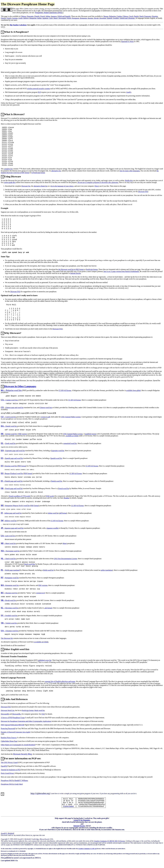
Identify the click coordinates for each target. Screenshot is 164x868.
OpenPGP (4, 766)
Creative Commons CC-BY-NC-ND (106, 841)
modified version (91, 434)
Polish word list (48, 570)
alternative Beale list (40, 186)
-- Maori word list (10, 543)
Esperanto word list (58, 451)
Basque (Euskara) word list (14, 473)
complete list (8, 169)
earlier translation (106, 570)
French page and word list (14, 488)
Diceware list (26, 186)
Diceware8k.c (17, 714)
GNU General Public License (71, 417)
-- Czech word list (10, 417)
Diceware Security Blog (22, 754)
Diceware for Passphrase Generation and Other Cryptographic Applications (26, 721)
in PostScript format (38, 173)
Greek (10, 443)
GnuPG (129, 92)
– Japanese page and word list (12, 528)
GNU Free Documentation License (65, 559)
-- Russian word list (11, 593)
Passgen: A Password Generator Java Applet (16, 732)
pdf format (63, 513)
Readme (67, 498)
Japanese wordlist (53, 528)
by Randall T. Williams (14, 780)
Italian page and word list (13, 513)
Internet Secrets (76, 273)
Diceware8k (5, 714)
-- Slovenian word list (10, 608)
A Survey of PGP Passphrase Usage (13, 718)
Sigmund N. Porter (127, 41)
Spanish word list (56, 458)
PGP (39, 92)
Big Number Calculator (18, 25)
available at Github (72, 436)
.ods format (48, 608)
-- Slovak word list (8, 600)
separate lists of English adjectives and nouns (60, 681)
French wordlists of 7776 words (19, 496)
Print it (97, 186)
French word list (64, 488)
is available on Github (41, 642)
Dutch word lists (30, 564)
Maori (65, 543)
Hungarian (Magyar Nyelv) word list (17, 506)
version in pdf (45, 417)
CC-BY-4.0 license (65, 390)
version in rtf (40, 593)
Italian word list (53, 513)
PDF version (22, 434)
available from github (133, 390)
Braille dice (129, 181)
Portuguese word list (12, 578)
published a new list (45, 660)
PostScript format (92, 269)
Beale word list (39, 710)
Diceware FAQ (143, 192)
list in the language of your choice (62, 186)
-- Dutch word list (10, 559)
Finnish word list (56, 481)
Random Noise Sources (9, 738)
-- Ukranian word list (11, 631)
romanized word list (70, 443)
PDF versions (43, 585)
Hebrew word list (10, 521)
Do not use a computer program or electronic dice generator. (98, 182)
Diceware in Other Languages (20, 386)
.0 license (122, 841)
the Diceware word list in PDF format (71, 269)
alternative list (56, 171)
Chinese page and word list (14, 408)
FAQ (43, 714)
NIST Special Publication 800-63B (12, 725)
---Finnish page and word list (13, 481)
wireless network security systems (38, 89)
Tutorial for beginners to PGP (11, 770)
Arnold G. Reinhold (7, 833)
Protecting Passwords (8, 728)
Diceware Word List (8, 710)
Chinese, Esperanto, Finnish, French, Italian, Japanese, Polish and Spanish (45, 16)
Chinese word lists (46, 408)
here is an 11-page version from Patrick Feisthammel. (121, 271)
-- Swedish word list (9, 616)
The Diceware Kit (7, 638)
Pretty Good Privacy (8, 773)
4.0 (96, 849)
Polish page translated (12, 570)
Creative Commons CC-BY (86, 849)
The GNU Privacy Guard (9, 762)
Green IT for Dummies (82, 820)
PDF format (22, 466)
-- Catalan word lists (9, 400)
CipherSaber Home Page (9, 741)
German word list (11, 434)
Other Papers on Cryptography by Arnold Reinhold (18, 745)
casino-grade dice (10, 182)
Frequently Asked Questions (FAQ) (49, 13)
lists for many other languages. (130, 171)
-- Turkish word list (10, 623)
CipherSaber (69, 806)
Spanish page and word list (14, 458)
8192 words (50, 496)
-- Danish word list (9, 426)
